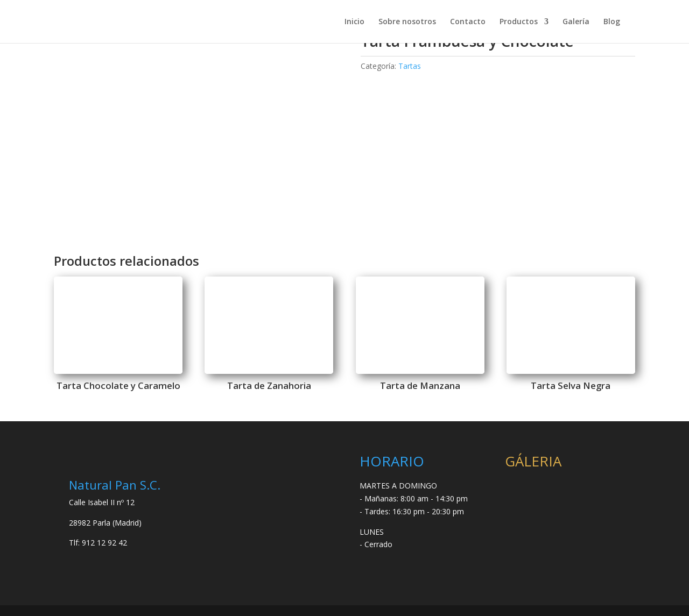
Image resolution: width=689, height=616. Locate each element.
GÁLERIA (533, 461)
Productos (519, 22)
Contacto (468, 22)
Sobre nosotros (407, 22)
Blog (612, 22)
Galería (576, 22)
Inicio (354, 22)
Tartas (410, 66)
